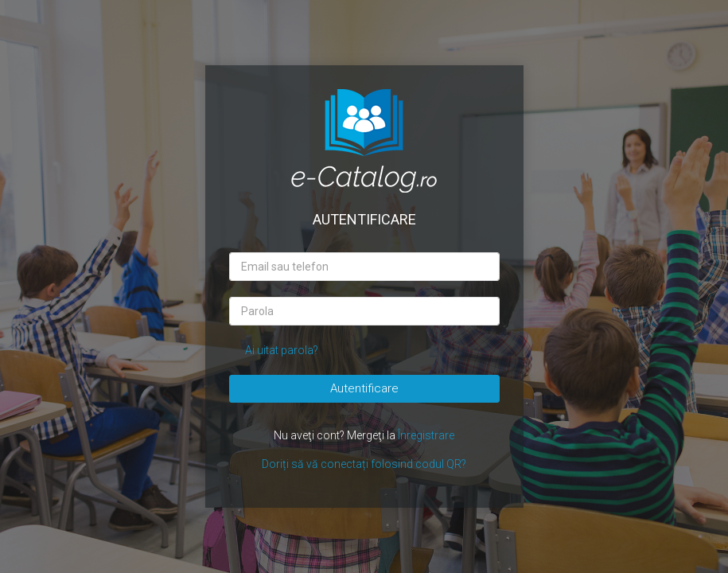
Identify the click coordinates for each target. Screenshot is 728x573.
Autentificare (364, 388)
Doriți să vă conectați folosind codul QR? (364, 464)
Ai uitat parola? (282, 350)
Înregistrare (426, 435)
